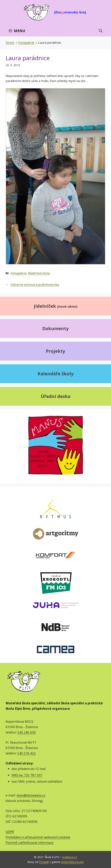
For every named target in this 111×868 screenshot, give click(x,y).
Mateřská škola (39, 273)
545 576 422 (27, 753)
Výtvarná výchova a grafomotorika (35, 285)
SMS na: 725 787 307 (27, 775)
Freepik (44, 862)
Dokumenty (55, 328)
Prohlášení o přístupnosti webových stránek (38, 837)
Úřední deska (56, 396)
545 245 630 (27, 732)
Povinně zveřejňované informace (29, 842)
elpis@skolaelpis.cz (31, 795)
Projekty (55, 351)
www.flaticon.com (73, 862)
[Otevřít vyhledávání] (101, 31)
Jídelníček (56, 306)
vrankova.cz (69, 857)
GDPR (10, 832)
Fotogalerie (26, 43)
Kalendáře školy (56, 374)
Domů (10, 43)
